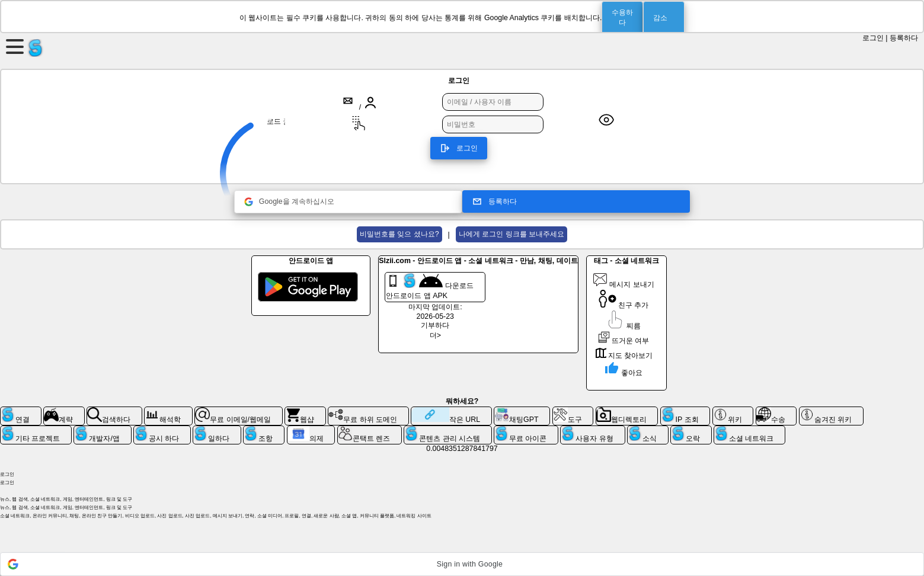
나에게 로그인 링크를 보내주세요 (511, 234)
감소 (660, 18)
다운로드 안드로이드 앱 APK (429, 287)
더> (435, 335)
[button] (462, 564)
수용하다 (622, 17)
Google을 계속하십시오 (289, 202)
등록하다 (904, 38)
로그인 (873, 38)
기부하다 (435, 325)
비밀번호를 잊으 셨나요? (399, 234)
